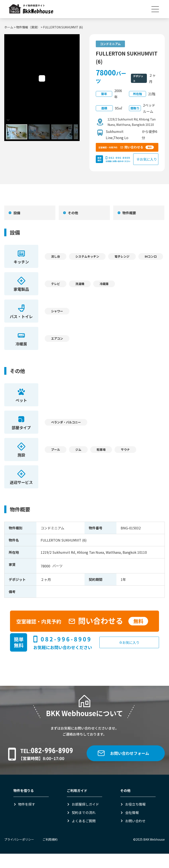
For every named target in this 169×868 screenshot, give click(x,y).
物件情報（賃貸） (28, 27)
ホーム (9, 27)
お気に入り (147, 159)
